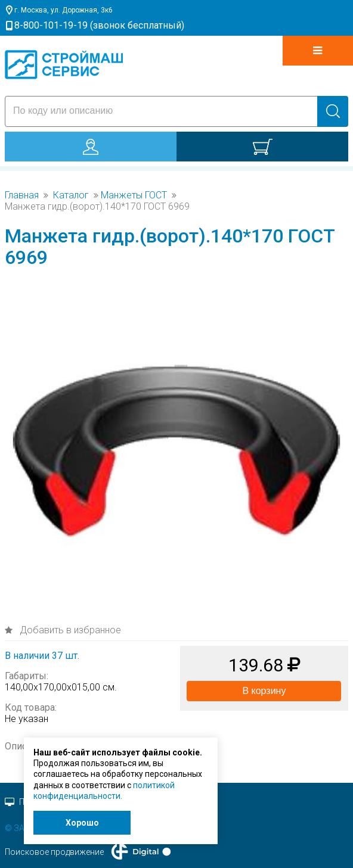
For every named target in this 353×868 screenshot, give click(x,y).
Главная (22, 195)
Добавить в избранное (69, 630)
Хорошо (82, 823)
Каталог (71, 195)
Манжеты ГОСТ (134, 195)
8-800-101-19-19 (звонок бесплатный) (99, 25)
